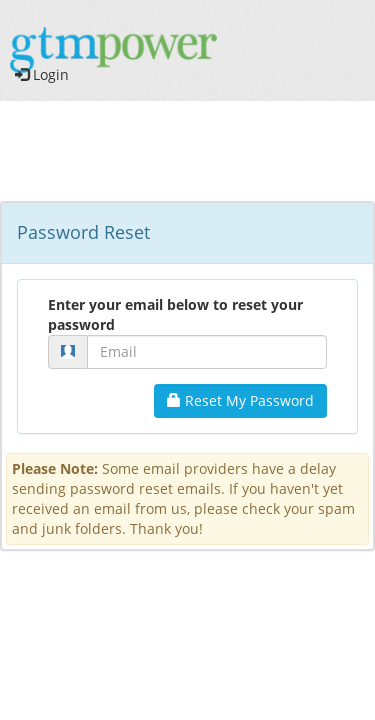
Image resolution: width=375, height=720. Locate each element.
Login (42, 74)
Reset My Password (240, 400)
